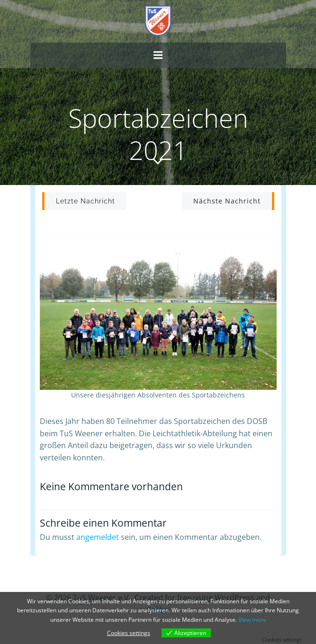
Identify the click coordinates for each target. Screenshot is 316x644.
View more (252, 620)
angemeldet (98, 537)
